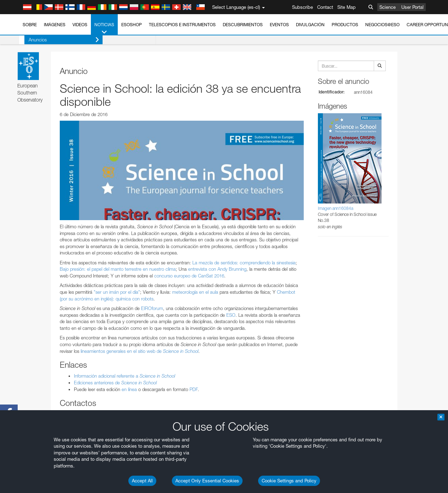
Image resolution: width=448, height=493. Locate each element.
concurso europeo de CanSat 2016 (189, 276)
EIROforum (152, 308)
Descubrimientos (243, 25)
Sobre (30, 25)
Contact (325, 7)
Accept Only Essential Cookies (207, 481)
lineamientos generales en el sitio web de (139, 351)
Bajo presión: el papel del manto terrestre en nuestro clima (118, 269)
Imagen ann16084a (336, 208)
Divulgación (310, 25)
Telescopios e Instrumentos (182, 25)
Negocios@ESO (382, 25)
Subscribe (302, 7)
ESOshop (132, 25)
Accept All (142, 481)
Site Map (347, 7)
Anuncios (59, 40)
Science (388, 7)
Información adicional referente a (124, 376)
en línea (129, 389)
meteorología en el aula (195, 292)
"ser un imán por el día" (117, 292)
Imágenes (55, 25)
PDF (194, 389)
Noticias (104, 29)
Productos (345, 25)
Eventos (279, 25)
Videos (80, 25)
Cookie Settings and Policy (289, 481)
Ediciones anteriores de (115, 383)
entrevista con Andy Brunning (217, 269)
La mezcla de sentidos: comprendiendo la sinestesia (244, 263)
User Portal (412, 7)
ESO (231, 315)
